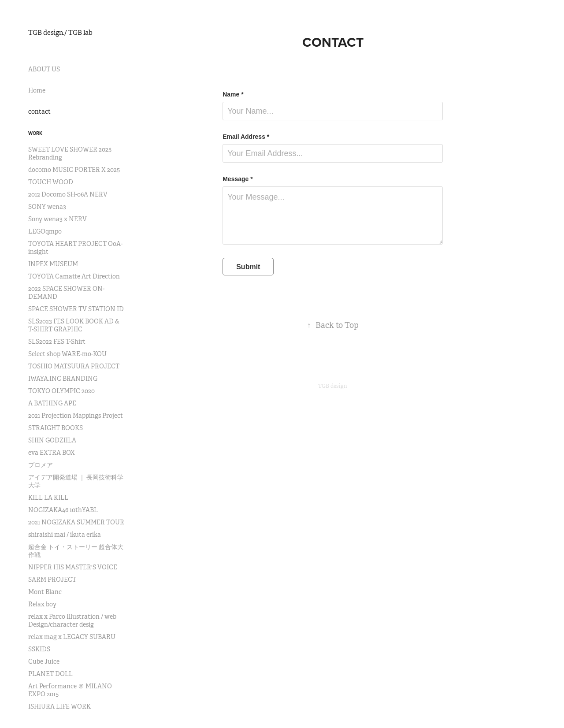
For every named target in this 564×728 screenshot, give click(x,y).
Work (35, 133)
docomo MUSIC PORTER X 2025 (74, 170)
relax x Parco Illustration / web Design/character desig (72, 620)
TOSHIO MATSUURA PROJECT (74, 366)
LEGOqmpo (45, 231)
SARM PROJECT (52, 579)
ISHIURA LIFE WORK (59, 706)
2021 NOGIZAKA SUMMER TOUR (76, 522)
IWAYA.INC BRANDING (63, 379)
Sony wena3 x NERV (58, 219)
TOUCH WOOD (51, 182)
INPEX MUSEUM (53, 264)
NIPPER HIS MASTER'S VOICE (73, 567)
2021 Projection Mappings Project (76, 416)
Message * (237, 179)
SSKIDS (39, 649)
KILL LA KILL (48, 498)
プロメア (41, 465)
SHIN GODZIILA (52, 440)
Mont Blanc (45, 592)
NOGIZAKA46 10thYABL (63, 510)
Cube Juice (44, 661)
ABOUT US (44, 69)
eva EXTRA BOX (52, 453)
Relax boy (42, 604)
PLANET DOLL (50, 674)
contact (39, 111)
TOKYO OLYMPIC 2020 (61, 391)
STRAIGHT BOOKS (56, 428)
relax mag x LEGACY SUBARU (72, 637)
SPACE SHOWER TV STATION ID (76, 309)
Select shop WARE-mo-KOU (67, 354)
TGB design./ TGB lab (60, 32)
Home (37, 90)
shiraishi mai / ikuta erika (65, 535)
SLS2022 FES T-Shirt (57, 342)
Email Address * (246, 137)
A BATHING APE (52, 403)
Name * (233, 94)
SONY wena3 (47, 207)
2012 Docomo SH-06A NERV (68, 194)
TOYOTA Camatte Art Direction (74, 276)
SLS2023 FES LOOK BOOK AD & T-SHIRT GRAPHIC (74, 325)
